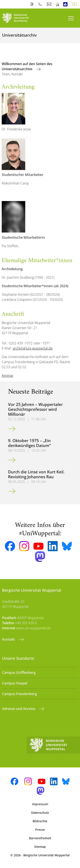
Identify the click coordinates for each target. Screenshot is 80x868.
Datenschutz (40, 813)
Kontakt (9, 639)
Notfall (58, 4)
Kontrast (33, 4)
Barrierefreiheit (40, 838)
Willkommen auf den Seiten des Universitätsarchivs (27, 66)
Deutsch (76, 4)
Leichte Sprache (66, 4)
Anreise (7, 375)
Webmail (50, 4)
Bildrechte (40, 821)
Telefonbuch (41, 4)
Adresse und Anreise (19, 709)
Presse (40, 830)
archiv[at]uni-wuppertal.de (33, 348)
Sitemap (40, 847)
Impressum (40, 804)
